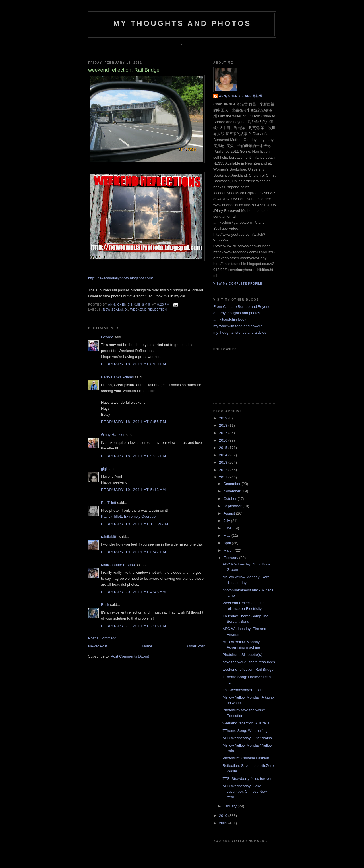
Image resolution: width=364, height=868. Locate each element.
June (228, 528)
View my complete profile (238, 284)
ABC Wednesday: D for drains (247, 738)
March (229, 550)
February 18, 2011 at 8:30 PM (134, 364)
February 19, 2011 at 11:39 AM (135, 524)
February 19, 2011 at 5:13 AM (134, 490)
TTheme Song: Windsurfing (245, 731)
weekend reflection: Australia (246, 723)
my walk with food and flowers (238, 326)
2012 (224, 470)
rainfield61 (109, 537)
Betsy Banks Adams (117, 377)
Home (147, 646)
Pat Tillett (108, 503)
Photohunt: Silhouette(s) (242, 655)
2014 (224, 455)
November (233, 491)
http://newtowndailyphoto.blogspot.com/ (121, 278)
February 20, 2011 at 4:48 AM (134, 592)
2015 (224, 448)
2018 (224, 425)
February (231, 558)
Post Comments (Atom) (130, 656)
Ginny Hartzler (113, 435)
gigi (104, 469)
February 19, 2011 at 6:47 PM (134, 552)
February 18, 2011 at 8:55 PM (134, 422)
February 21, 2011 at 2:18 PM (134, 626)
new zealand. (115, 310)
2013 (224, 462)
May (227, 535)
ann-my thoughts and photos (237, 313)
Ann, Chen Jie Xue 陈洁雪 (130, 305)
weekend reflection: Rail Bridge (248, 669)
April (228, 543)
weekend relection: (149, 310)
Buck (105, 605)
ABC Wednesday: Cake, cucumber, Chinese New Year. (245, 792)
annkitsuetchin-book (230, 319)
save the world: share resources (249, 662)
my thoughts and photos (182, 23)
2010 (224, 816)
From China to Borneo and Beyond (242, 307)
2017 (224, 433)
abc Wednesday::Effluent (243, 690)
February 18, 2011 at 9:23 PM (134, 456)
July (227, 521)
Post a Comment (102, 638)
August (230, 513)
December (233, 484)
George (107, 337)
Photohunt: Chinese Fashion (246, 758)
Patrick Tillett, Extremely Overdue (128, 516)
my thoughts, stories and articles (240, 333)
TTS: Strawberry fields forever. (247, 779)
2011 (224, 477)
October (231, 499)
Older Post (196, 646)
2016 (224, 440)
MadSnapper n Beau (118, 565)
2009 (224, 823)
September (233, 506)
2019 (224, 418)
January (231, 806)
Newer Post (98, 646)
